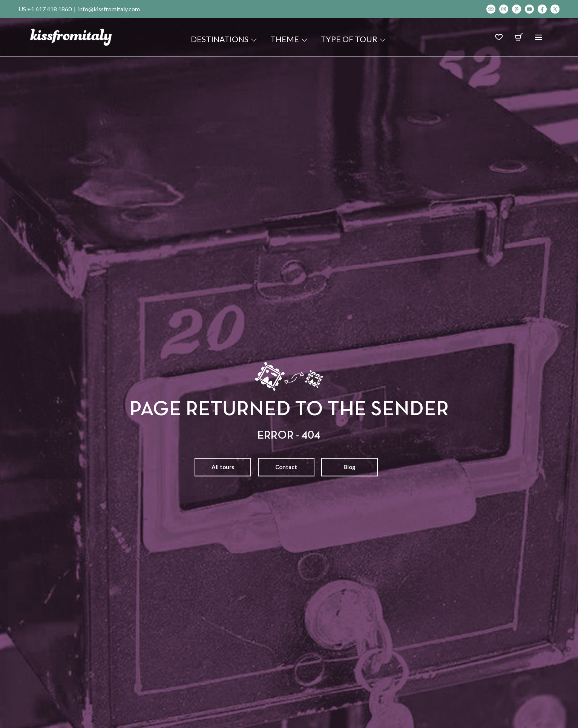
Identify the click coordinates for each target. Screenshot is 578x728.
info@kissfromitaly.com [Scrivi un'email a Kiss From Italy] (109, 9)
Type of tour (354, 39)
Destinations (224, 39)
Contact (286, 467)
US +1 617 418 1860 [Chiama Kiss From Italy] (45, 9)
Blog (350, 467)
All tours (223, 467)
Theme (289, 39)
